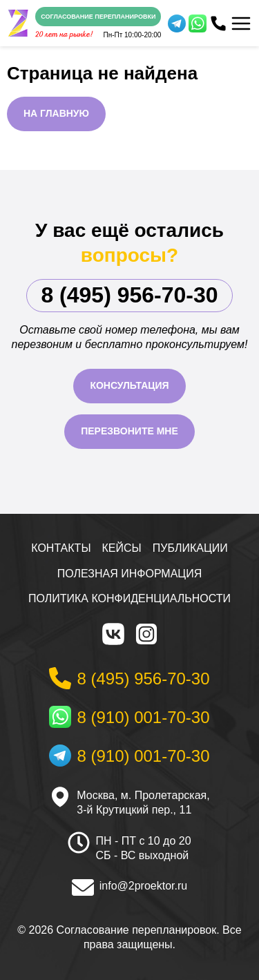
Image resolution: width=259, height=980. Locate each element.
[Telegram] (177, 23)
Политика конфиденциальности (129, 598)
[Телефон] (218, 23)
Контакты (61, 548)
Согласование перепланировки (98, 17)
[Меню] (241, 23)
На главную (56, 113)
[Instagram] (146, 634)
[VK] (113, 634)
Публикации (190, 548)
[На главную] (18, 23)
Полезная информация (130, 574)
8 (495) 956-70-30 (129, 295)
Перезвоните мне (129, 431)
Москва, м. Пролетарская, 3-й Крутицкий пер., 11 (143, 803)
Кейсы (122, 548)
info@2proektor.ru (143, 886)
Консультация (129, 385)
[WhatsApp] (198, 23)
